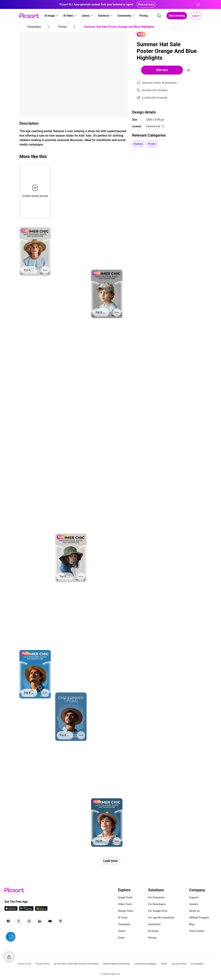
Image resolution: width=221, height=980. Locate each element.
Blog (192, 924)
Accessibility (197, 964)
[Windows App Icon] (41, 910)
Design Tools (126, 911)
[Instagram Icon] (29, 921)
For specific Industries (161, 918)
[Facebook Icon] (8, 921)
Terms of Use (24, 964)
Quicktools (154, 924)
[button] (52, 16)
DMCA (164, 964)
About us (194, 911)
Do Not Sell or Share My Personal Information (76, 964)
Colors (122, 931)
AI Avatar (154, 931)
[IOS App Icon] (11, 910)
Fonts (121, 938)
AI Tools (123, 918)
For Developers (157, 904)
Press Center (197, 931)
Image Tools (125, 897)
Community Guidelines (145, 964)
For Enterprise (156, 897)
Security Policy (179, 964)
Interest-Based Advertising (116, 964)
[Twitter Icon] (19, 921)
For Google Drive (158, 911)
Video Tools (125, 904)
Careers (194, 904)
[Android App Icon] (26, 910)
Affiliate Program (199, 918)
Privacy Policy (42, 964)
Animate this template (155, 90)
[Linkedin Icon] (40, 921)
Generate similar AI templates (159, 83)
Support (194, 897)
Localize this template (155, 98)
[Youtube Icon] (50, 921)
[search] (159, 16)
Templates (124, 924)
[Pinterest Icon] (60, 921)
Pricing (152, 938)
